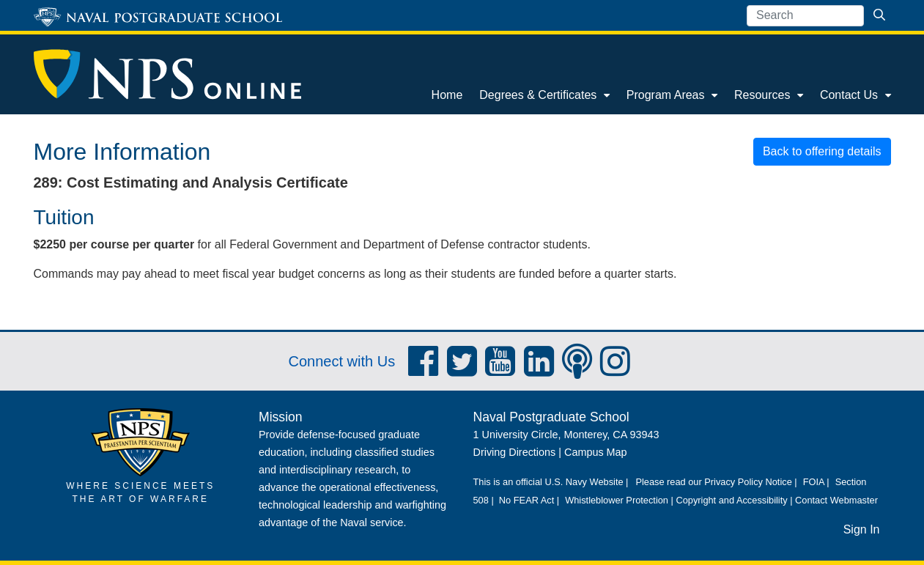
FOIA (814, 482)
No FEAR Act (526, 500)
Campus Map (596, 452)
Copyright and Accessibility (731, 500)
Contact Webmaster (836, 500)
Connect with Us (342, 361)
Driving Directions (515, 452)
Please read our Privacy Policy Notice (713, 482)
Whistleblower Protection (617, 500)
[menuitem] (447, 95)
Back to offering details (822, 151)
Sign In (862, 529)
